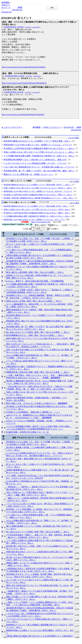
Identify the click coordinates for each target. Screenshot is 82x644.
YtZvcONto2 (28, 27)
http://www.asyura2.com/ (41, 222)
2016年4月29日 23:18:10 (14, 92)
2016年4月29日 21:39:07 (15, 76)
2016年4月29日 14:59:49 (14, 27)
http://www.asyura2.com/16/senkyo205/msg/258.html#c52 (24, 83)
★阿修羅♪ (6, 2)
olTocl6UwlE (6, 12)
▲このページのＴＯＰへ (12, 127)
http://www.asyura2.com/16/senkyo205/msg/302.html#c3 (24, 67)
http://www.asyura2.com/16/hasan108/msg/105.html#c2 (23, 114)
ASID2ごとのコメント (52, 127)
